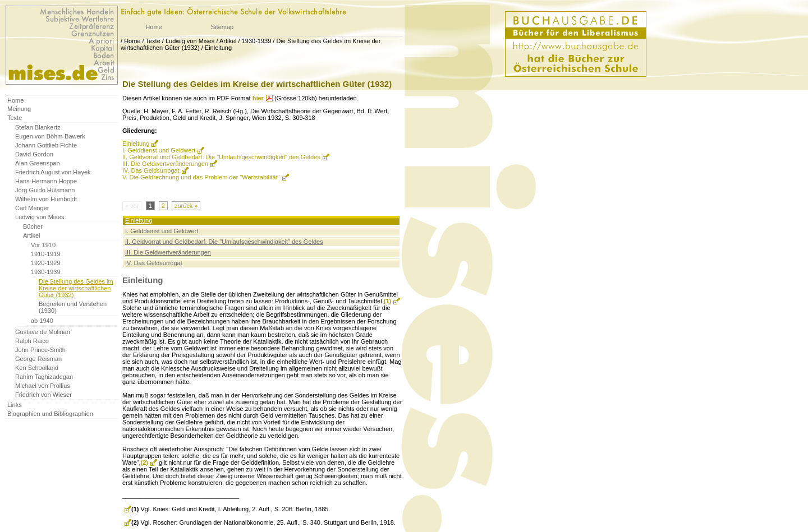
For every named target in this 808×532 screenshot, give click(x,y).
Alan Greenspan (38, 163)
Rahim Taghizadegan (44, 377)
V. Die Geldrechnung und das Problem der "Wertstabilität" (201, 177)
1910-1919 (46, 254)
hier (258, 98)
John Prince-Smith (40, 350)
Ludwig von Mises (190, 41)
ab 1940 (42, 321)
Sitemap (222, 27)
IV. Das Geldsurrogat (151, 170)
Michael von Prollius (43, 386)
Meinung (19, 109)
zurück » (186, 206)
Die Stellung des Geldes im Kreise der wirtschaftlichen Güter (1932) (76, 288)
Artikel (228, 41)
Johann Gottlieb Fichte (46, 145)
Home (153, 27)
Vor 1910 (43, 245)
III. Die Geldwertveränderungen (165, 164)
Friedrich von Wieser (43, 395)
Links (15, 405)
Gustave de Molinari (43, 332)
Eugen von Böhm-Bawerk (50, 136)
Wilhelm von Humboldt (46, 199)
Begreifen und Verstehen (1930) (73, 307)
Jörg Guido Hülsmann (45, 190)
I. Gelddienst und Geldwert (159, 150)
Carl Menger (32, 208)
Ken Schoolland (37, 368)
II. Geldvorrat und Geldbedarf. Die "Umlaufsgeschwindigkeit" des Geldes (221, 157)
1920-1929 (46, 263)
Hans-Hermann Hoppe (46, 181)
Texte (153, 41)
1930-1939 (257, 41)
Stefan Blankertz (38, 127)
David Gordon (34, 154)
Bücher (33, 226)
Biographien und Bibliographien (50, 414)
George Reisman (38, 359)
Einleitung (218, 48)
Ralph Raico (32, 341)
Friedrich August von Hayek (53, 172)
